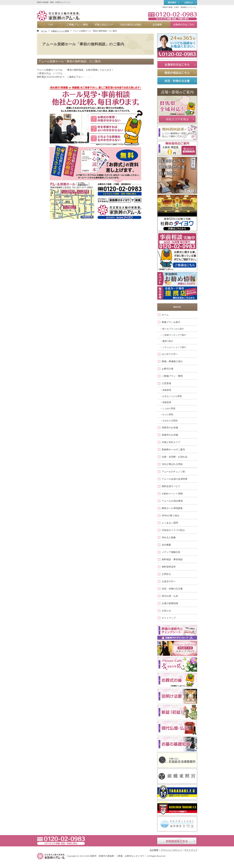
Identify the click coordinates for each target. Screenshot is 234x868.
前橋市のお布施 (170, 435)
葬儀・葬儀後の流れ (172, 361)
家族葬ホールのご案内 (173, 449)
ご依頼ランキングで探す (174, 335)
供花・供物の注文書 (172, 589)
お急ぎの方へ (169, 581)
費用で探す (168, 341)
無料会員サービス (171, 486)
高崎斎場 (167, 390)
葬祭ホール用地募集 (172, 508)
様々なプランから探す (173, 329)
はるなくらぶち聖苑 (172, 396)
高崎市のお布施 (170, 428)
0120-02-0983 (172, 16)
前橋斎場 (167, 402)
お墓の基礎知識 (170, 603)
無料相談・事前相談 (172, 559)
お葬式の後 (168, 369)
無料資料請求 (169, 567)
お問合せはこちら (177, 841)
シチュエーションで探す (174, 347)
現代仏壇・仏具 (170, 596)
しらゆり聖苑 (169, 408)
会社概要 (166, 545)
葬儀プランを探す (171, 322)
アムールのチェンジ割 (173, 472)
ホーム (165, 315)
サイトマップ (169, 618)
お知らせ (166, 611)
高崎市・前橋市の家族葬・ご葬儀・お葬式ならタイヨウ (117, 856)
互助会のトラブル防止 (173, 530)
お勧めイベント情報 (172, 494)
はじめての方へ (170, 354)
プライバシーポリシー (171, 850)
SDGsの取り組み (171, 515)
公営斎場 (166, 383)
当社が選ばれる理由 (172, 464)
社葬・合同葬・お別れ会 (175, 457)
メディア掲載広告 (171, 552)
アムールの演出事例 (172, 501)
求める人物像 (169, 537)
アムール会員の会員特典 (175, 479)
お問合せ (166, 574)
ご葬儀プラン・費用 (172, 376)
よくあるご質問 (170, 523)
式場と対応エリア (171, 442)
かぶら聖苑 (168, 414)
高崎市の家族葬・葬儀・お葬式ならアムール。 (54, 2)
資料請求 (172, 3)
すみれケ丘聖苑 (170, 421)
